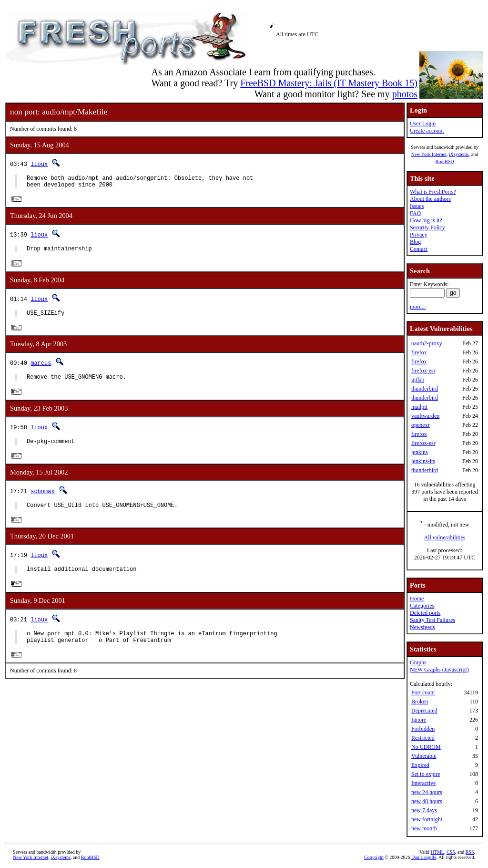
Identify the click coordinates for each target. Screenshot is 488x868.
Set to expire (426, 774)
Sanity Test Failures (432, 620)
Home (417, 599)
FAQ (415, 213)
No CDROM (426, 747)
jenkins (420, 452)
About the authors (430, 199)
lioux (39, 164)
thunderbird (425, 389)
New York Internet (429, 154)
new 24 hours (427, 792)
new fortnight (427, 819)
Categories (422, 606)
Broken (420, 702)
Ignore (419, 720)
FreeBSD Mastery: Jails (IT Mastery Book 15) (329, 83)
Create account (427, 131)
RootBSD (445, 161)
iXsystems (459, 154)
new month (424, 828)
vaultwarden (425, 416)
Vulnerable (424, 756)
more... (418, 307)
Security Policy (427, 227)
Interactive (423, 783)
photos (405, 94)
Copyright (374, 857)
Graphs (418, 662)
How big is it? (426, 220)
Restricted (423, 738)
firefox (419, 352)
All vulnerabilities (445, 537)
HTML (437, 852)
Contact (419, 249)
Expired (420, 765)
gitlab (418, 380)
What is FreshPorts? (433, 192)
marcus (41, 369)
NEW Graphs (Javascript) (439, 670)
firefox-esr (423, 371)
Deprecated (424, 711)
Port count (423, 692)
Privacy (419, 235)
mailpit (419, 407)
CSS (451, 852)
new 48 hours (427, 801)
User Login (423, 124)
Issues (417, 206)
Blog (415, 242)
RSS (470, 852)
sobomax (42, 501)
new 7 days (424, 810)
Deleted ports (425, 613)
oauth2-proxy (427, 343)
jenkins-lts (423, 461)
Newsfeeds (422, 627)
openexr (421, 425)
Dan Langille (424, 857)
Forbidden (423, 729)
